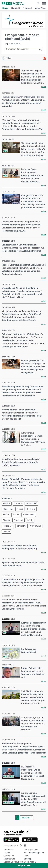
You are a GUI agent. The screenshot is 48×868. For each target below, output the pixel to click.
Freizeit (20, 509)
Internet (6, 531)
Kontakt (7, 853)
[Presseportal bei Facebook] (17, 846)
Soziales (18, 504)
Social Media (30, 862)
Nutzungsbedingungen (34, 853)
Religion (7, 504)
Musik (30, 520)
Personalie (8, 526)
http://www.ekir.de (13, 44)
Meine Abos (40, 8)
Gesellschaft (31, 504)
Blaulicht (16, 8)
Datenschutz (9, 859)
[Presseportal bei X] (20, 846)
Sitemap (28, 859)
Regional (27, 8)
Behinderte (21, 526)
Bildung (6, 520)
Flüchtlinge (8, 509)
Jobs (26, 856)
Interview (31, 509)
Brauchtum (18, 520)
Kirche (6, 515)
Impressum (9, 850)
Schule (16, 515)
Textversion (9, 856)
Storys (5, 8)
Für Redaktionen (31, 850)
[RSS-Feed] (44, 58)
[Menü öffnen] (44, 4)
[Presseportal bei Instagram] (24, 845)
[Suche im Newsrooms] (24, 49)
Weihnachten (29, 515)
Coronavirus (36, 526)
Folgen (24, 865)
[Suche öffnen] (38, 4)
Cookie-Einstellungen (13, 862)
